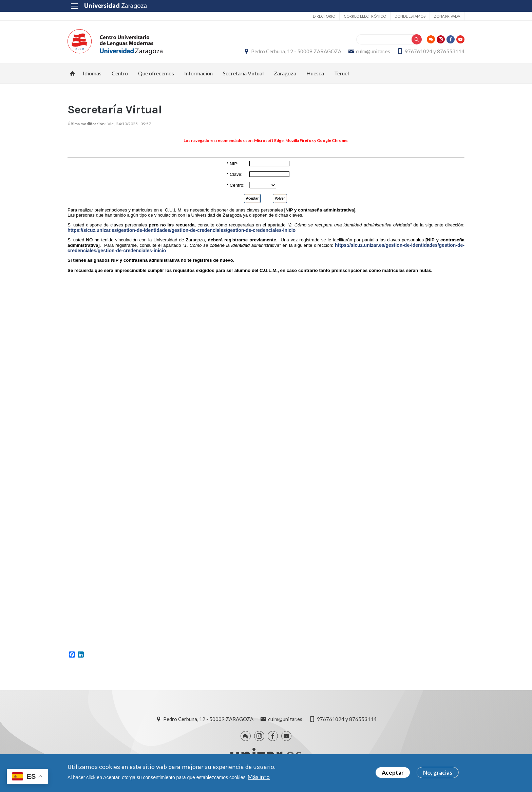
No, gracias (438, 772)
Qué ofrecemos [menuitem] (156, 73)
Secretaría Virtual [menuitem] (243, 73)
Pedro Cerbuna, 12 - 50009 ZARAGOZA (296, 51)
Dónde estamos (410, 16)
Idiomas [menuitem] (92, 73)
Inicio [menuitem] (73, 73)
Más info (259, 777)
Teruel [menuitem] (341, 73)
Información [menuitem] (198, 73)
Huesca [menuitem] (315, 73)
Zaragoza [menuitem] (285, 73)
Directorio (324, 16)
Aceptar (393, 772)
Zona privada (447, 16)
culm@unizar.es (373, 51)
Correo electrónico (365, 16)
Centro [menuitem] (120, 73)
